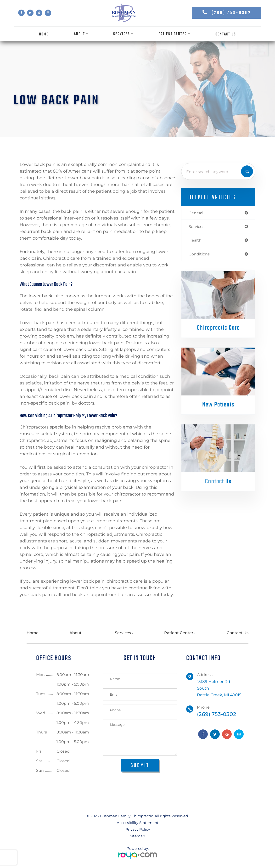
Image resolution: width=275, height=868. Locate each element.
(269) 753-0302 (231, 13)
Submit (140, 766)
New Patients (218, 406)
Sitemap (137, 836)
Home (44, 34)
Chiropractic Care (218, 329)
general (196, 213)
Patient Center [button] (174, 34)
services (197, 227)
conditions (200, 255)
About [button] (81, 34)
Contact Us (226, 34)
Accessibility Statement (138, 823)
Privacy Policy (138, 829)
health (195, 241)
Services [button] (123, 34)
